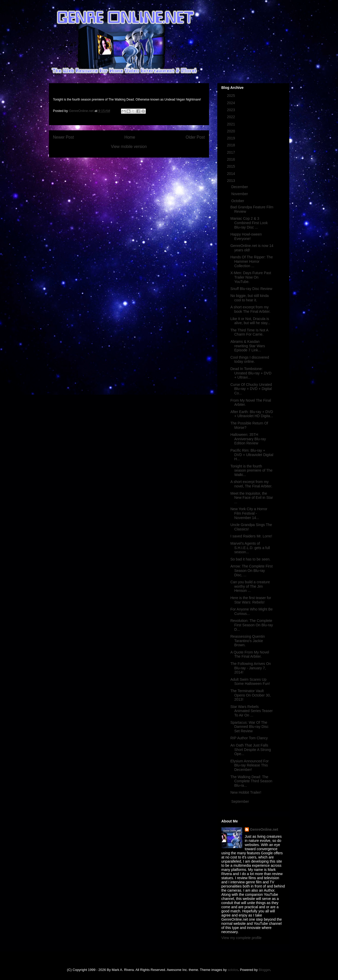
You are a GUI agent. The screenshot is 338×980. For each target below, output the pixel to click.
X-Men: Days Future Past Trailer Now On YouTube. (251, 277)
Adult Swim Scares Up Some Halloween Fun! (250, 682)
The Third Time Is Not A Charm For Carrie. (249, 332)
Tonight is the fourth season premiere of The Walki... (251, 471)
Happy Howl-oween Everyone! (246, 236)
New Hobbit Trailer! (246, 792)
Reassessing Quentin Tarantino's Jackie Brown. (247, 641)
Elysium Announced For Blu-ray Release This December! (249, 765)
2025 (231, 96)
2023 (231, 110)
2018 (231, 145)
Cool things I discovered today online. (250, 360)
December (240, 187)
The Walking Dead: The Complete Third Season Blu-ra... (251, 781)
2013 (231, 181)
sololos (233, 970)
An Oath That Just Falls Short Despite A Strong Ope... (251, 750)
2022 (231, 117)
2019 (231, 138)
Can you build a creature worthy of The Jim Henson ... (250, 586)
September (241, 801)
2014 (231, 174)
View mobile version (129, 147)
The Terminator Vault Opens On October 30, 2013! (250, 695)
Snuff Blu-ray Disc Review (251, 289)
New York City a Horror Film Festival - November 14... (249, 513)
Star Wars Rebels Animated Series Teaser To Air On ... (251, 711)
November (240, 194)
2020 (231, 131)
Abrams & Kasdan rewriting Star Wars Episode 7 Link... (248, 346)
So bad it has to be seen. (250, 559)
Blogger (264, 970)
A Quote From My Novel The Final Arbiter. (250, 654)
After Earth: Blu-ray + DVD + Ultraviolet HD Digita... (252, 414)
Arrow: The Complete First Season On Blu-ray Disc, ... (251, 571)
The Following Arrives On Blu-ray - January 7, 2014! (250, 668)
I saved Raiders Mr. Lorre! (251, 536)
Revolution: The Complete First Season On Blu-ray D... (251, 625)
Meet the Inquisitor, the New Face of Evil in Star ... (251, 498)
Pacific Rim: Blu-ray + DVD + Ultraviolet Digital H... (252, 455)
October (238, 201)
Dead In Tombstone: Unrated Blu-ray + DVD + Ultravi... (251, 373)
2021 (231, 124)
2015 (231, 166)
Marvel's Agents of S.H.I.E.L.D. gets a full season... (250, 548)
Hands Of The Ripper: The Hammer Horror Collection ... (251, 261)
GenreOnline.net (264, 829)
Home (130, 137)
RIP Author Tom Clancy (249, 738)
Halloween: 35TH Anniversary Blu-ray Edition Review (248, 439)
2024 (231, 103)
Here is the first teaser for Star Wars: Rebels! (251, 600)
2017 (231, 152)
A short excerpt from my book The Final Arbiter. (250, 309)
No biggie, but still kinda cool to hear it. (249, 298)
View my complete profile (242, 938)
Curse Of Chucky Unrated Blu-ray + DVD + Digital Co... (251, 389)
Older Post (195, 137)
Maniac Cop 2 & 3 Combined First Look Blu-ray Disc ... (249, 223)
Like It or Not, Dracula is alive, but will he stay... (250, 321)
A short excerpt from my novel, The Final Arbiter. (251, 484)
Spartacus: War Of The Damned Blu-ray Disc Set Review (249, 727)
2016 (231, 159)
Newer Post (64, 137)
